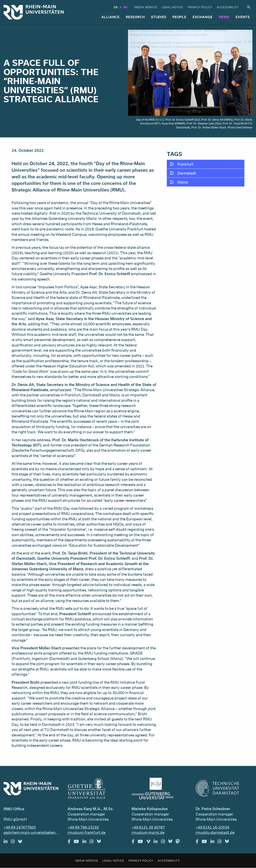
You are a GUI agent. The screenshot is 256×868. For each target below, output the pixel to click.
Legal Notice (172, 7)
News (224, 17)
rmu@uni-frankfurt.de (86, 832)
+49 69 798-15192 (83, 827)
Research (135, 17)
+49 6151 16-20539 (212, 827)
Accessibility (228, 7)
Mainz (183, 182)
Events (243, 17)
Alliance (110, 17)
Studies (159, 17)
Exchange (203, 17)
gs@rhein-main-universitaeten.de (32, 832)
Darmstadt (187, 173)
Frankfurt (185, 164)
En (125, 7)
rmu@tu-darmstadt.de (215, 832)
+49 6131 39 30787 (148, 827)
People (179, 17)
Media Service (146, 7)
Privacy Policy (200, 7)
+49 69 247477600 (20, 827)
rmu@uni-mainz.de (148, 832)
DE (116, 7)
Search (249, 7)
